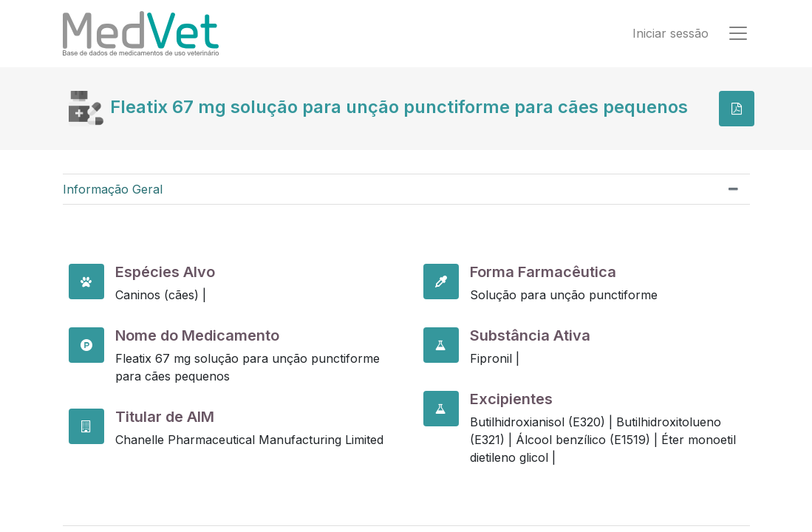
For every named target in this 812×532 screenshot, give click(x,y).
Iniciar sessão (671, 34)
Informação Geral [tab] (113, 190)
